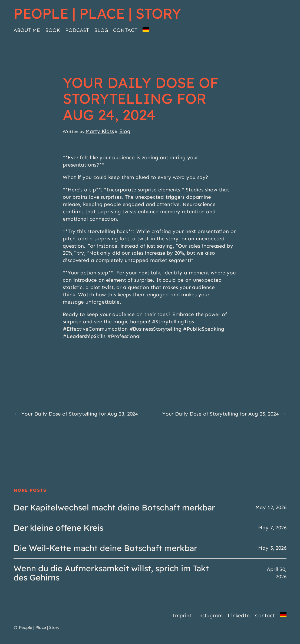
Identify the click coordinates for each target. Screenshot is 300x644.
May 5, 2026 (272, 548)
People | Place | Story (97, 13)
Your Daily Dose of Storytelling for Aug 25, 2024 (220, 414)
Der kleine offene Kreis (58, 528)
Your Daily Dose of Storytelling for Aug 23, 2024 (80, 414)
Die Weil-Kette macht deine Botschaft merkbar (105, 548)
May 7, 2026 (272, 528)
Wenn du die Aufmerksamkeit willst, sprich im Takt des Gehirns (111, 573)
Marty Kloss (100, 131)
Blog (125, 131)
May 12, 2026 (271, 507)
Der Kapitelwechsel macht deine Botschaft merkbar (114, 508)
